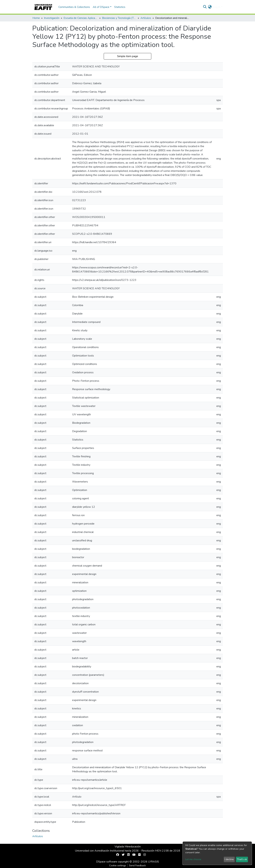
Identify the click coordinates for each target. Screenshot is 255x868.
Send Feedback (137, 866)
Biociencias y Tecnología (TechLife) (119, 18)
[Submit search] (205, 7)
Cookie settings (118, 866)
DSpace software (107, 862)
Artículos (146, 18)
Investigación (52, 18)
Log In (217, 7)
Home (36, 18)
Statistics (120, 7)
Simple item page (128, 56)
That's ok (242, 859)
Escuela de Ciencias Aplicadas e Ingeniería (81, 18)
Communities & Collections (74, 7)
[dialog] (217, 853)
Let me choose (193, 859)
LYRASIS (154, 862)
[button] (210, 7)
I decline (229, 859)
